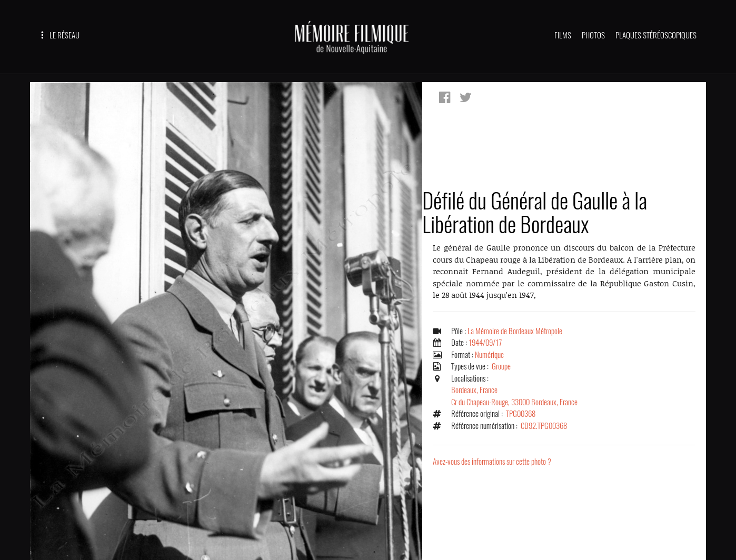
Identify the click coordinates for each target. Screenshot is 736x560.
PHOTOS (593, 35)
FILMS (563, 35)
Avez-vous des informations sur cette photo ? (492, 462)
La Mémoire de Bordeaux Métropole (515, 331)
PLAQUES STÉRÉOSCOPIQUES (656, 35)
